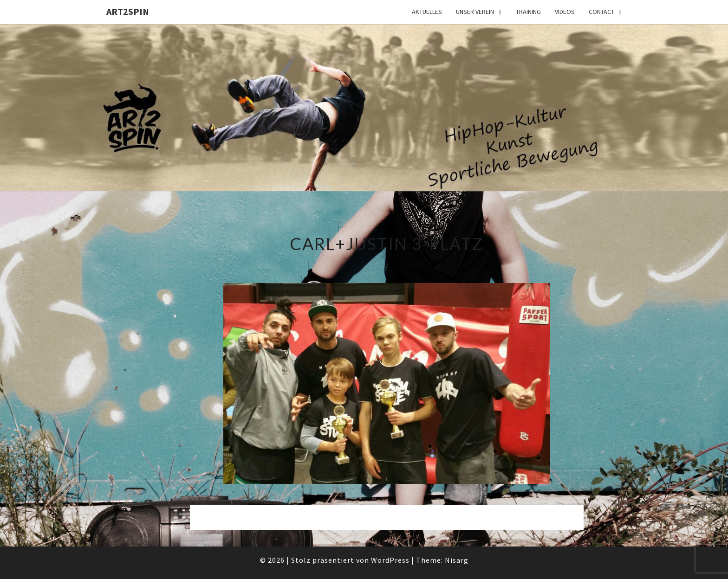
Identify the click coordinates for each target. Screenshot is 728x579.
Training (528, 12)
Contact (601, 12)
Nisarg (457, 560)
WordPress (390, 560)
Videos (565, 12)
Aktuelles (427, 12)
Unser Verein (475, 12)
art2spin (128, 11)
